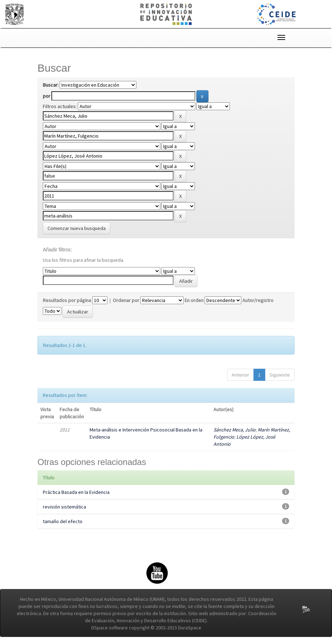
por (47, 96)
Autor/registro (258, 300)
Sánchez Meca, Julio (235, 430)
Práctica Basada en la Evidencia (76, 492)
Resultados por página (67, 300)
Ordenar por (126, 300)
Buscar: (51, 85)
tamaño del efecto (63, 521)
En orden (194, 300)
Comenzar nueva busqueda (77, 228)
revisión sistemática (64, 507)
